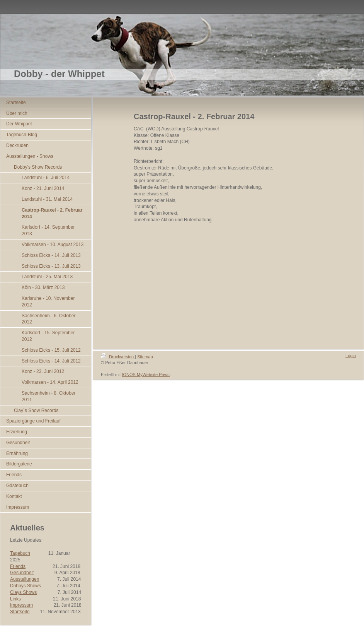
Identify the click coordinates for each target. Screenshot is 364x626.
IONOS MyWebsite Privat (146, 375)
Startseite (20, 612)
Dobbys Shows (26, 586)
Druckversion (118, 357)
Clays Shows (23, 592)
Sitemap (145, 357)
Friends (18, 566)
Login (351, 356)
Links (15, 599)
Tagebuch (20, 553)
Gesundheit (22, 573)
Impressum (21, 605)
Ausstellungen (25, 579)
